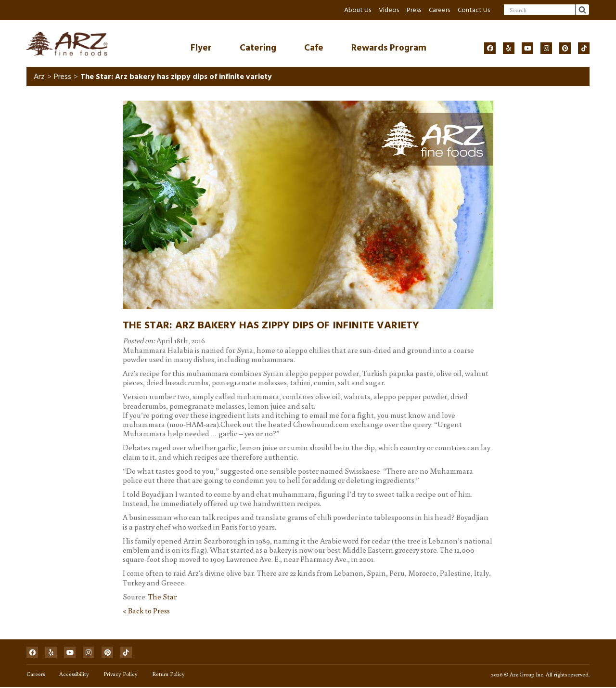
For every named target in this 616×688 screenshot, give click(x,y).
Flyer (201, 48)
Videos (389, 10)
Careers (439, 10)
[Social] (490, 48)
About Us (358, 10)
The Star (162, 597)
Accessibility (74, 675)
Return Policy (168, 675)
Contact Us (474, 10)
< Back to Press (146, 611)
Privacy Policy (121, 675)
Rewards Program (389, 48)
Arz (39, 77)
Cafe (314, 48)
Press (414, 10)
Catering (258, 48)
